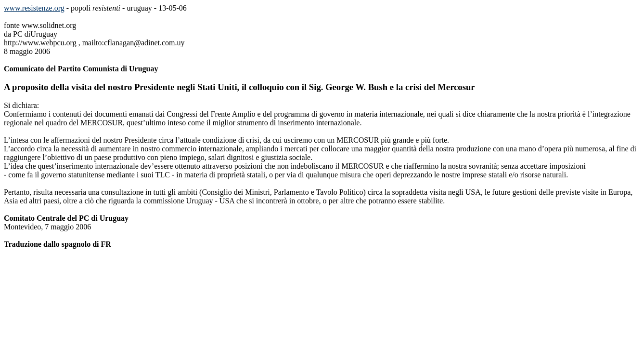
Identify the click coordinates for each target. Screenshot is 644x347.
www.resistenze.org (34, 8)
